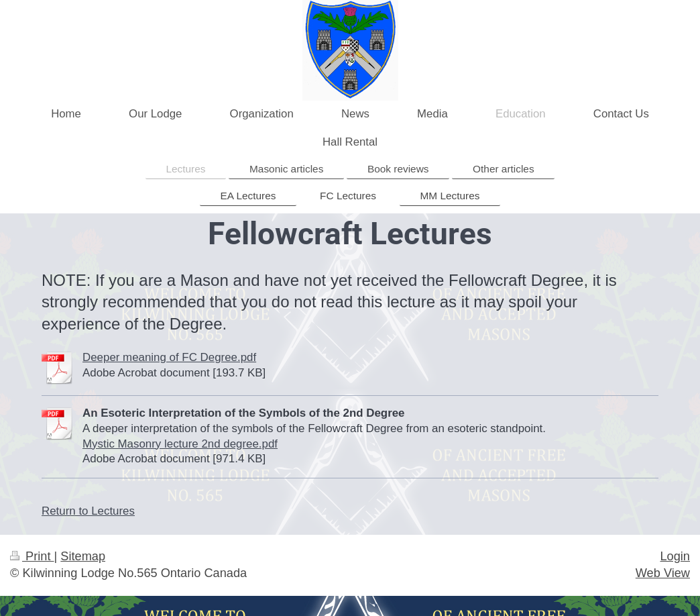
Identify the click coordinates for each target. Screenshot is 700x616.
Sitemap (83, 556)
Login (675, 556)
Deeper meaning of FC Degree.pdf (169, 357)
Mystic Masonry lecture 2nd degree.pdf (180, 444)
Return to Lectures (88, 511)
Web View (663, 573)
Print (32, 556)
